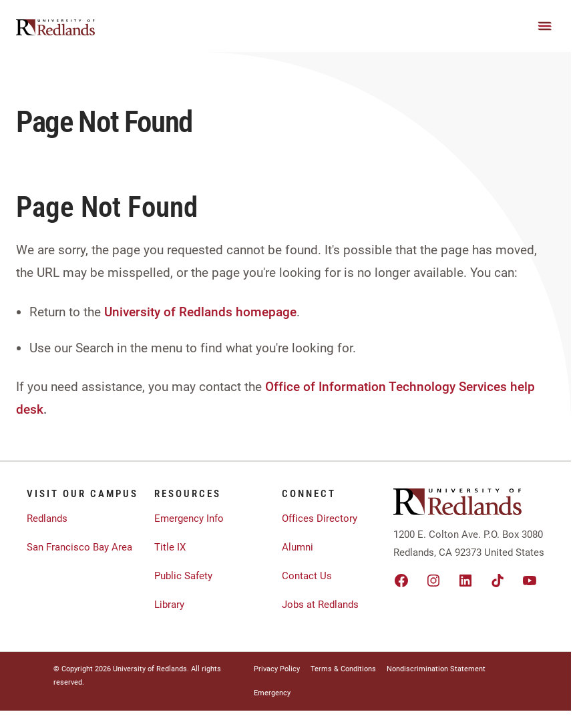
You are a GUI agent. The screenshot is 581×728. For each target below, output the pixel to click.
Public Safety (183, 576)
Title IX (170, 547)
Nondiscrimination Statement (436, 669)
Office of (290, 387)
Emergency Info (189, 518)
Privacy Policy (277, 669)
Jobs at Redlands (320, 605)
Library (169, 605)
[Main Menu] (545, 26)
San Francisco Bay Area (79, 547)
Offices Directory (320, 518)
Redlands (47, 518)
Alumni (298, 547)
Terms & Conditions (343, 669)
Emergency (272, 693)
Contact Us (307, 576)
